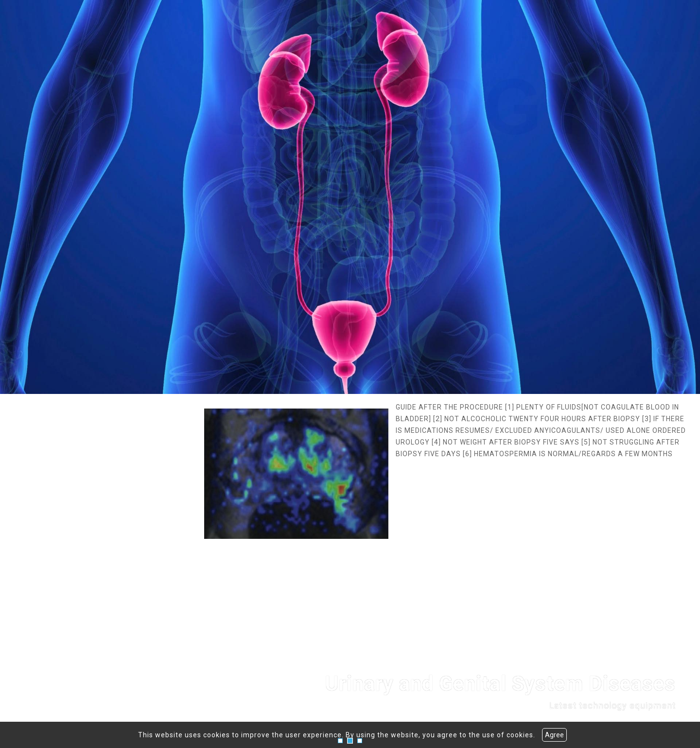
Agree (554, 735)
